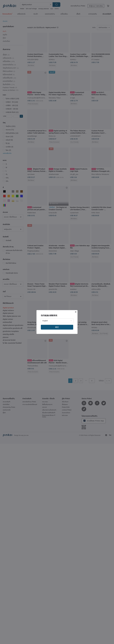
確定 (57, 327)
